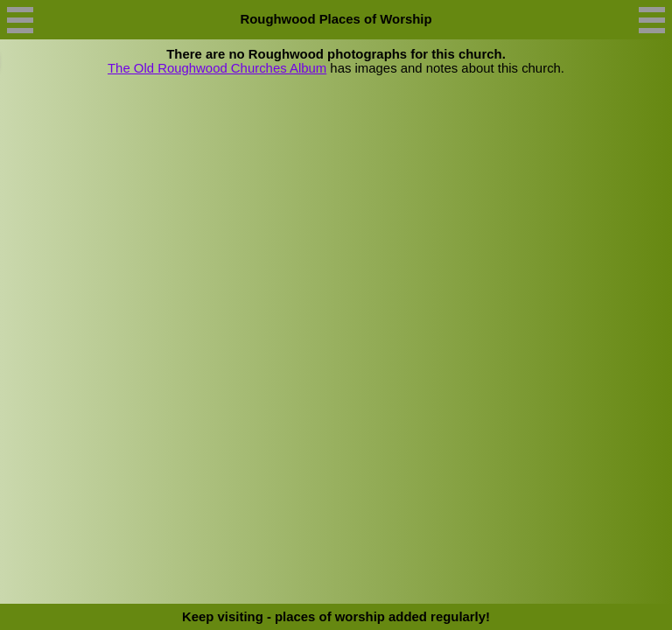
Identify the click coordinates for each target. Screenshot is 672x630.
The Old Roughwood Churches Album (217, 68)
